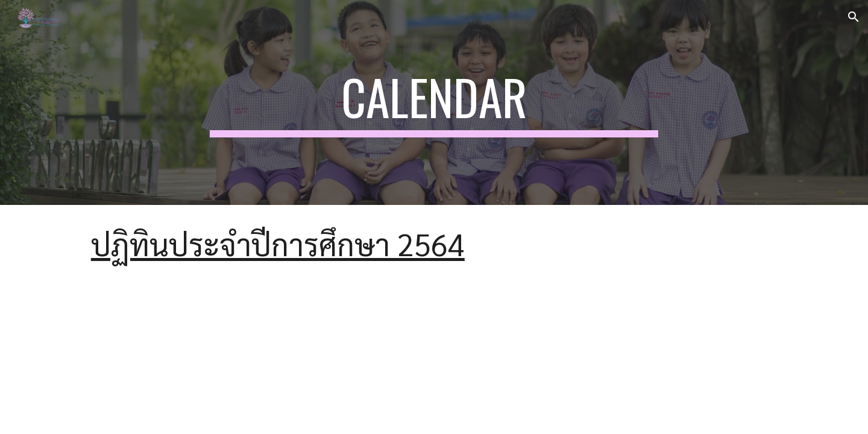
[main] (434, 102)
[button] (854, 17)
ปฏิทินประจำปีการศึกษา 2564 (278, 244)
